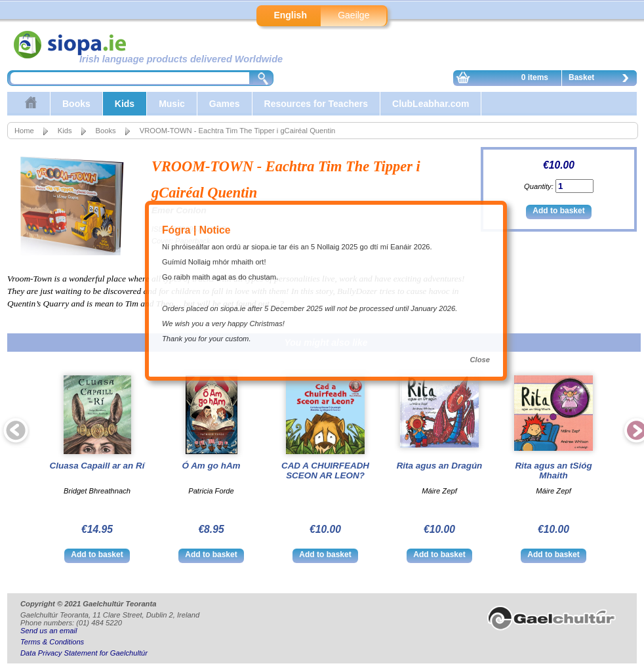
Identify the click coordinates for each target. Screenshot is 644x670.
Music (172, 104)
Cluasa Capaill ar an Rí (97, 466)
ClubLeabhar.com (431, 104)
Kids (125, 104)
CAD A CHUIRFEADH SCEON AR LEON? (325, 471)
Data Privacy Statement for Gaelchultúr (84, 653)
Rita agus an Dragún (440, 466)
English (290, 15)
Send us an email (49, 631)
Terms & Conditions (52, 642)
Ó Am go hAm (211, 466)
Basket (602, 79)
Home (24, 131)
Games (225, 104)
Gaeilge (353, 15)
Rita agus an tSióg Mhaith (553, 471)
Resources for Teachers (316, 104)
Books (76, 104)
